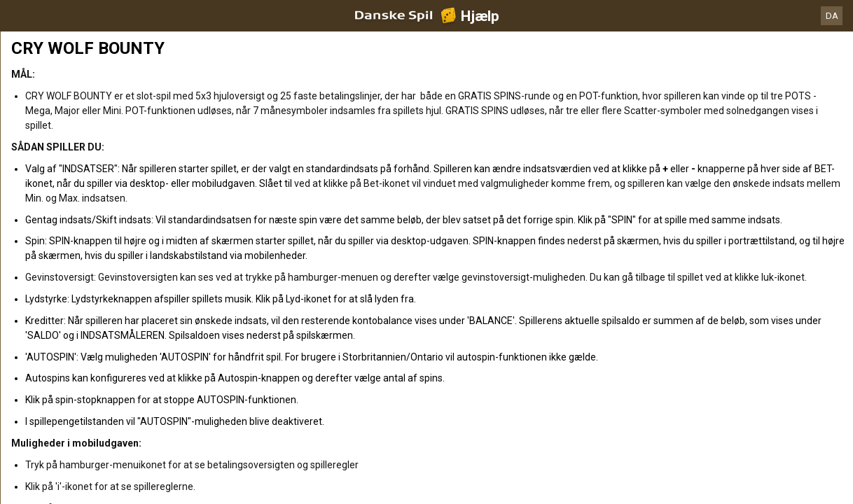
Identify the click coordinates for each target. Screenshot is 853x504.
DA (832, 16)
